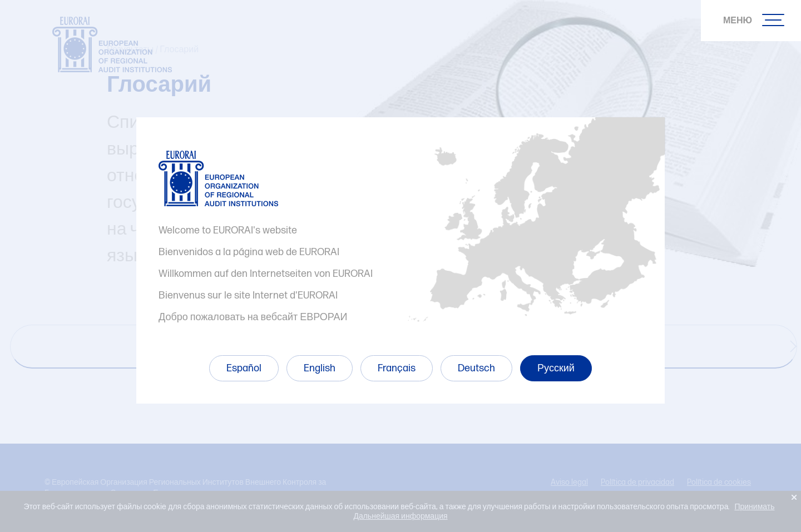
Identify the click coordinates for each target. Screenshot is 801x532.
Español (244, 368)
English (320, 368)
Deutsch (476, 368)
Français (397, 368)
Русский (556, 368)
